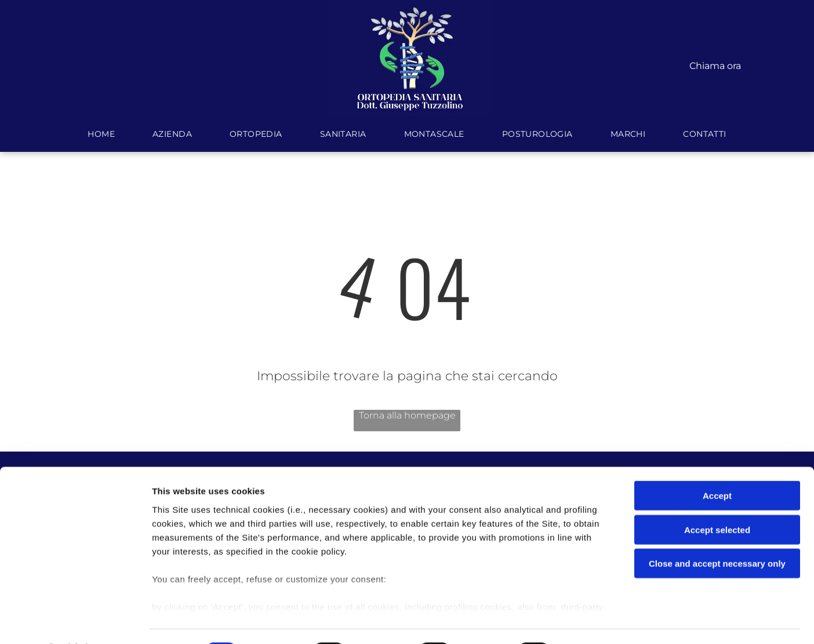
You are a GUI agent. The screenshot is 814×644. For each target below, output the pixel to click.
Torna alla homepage (407, 415)
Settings (590, 621)
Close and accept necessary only (717, 533)
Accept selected (717, 499)
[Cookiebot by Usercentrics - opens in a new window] (75, 621)
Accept (717, 465)
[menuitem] (103, 134)
